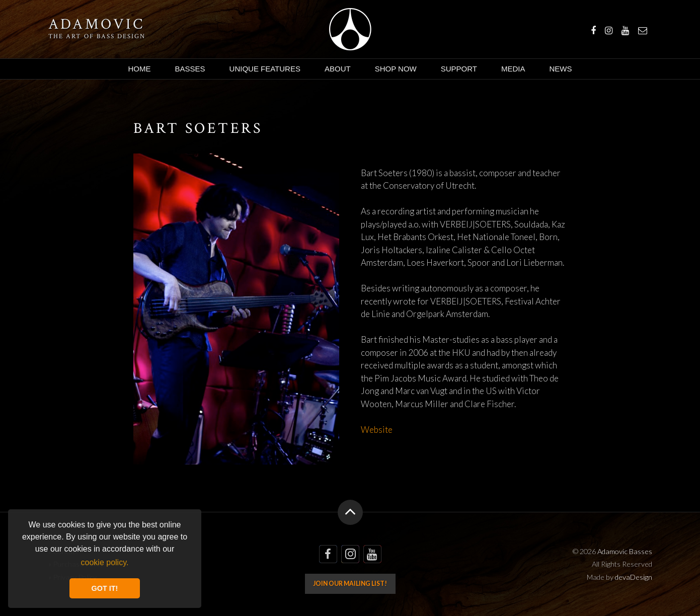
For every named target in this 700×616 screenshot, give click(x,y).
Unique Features (265, 69)
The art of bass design (97, 36)
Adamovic (97, 25)
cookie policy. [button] (105, 562)
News (560, 69)
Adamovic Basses (350, 29)
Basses (190, 69)
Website (377, 430)
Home (140, 69)
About (338, 69)
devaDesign (634, 577)
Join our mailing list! (350, 584)
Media (513, 69)
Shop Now (396, 69)
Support (459, 69)
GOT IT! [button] (105, 588)
